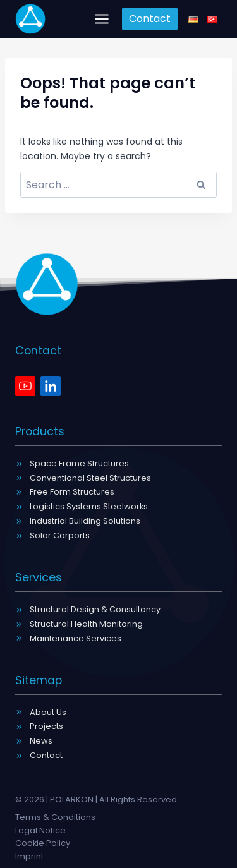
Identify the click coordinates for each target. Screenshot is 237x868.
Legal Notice (40, 830)
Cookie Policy (43, 843)
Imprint (29, 856)
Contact (150, 19)
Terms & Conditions (55, 817)
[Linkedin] (51, 386)
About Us (48, 712)
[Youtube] (25, 386)
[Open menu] (102, 19)
